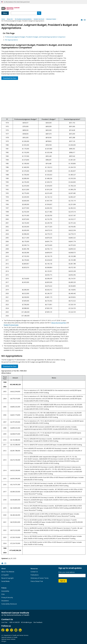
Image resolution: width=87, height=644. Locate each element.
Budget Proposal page (11, 325)
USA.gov (4, 641)
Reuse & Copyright (7, 578)
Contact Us (34, 572)
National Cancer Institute (8, 639)
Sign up (63, 581)
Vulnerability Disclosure (9, 604)
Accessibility (5, 591)
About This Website (8, 572)
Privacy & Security (7, 597)
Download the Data (10, 78)
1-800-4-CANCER (14, 622)
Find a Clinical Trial (37, 581)
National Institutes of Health (9, 637)
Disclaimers (5, 601)
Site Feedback (38, 622)
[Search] (39, 13)
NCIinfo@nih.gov (26, 622)
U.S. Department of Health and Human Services (15, 635)
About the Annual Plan (59, 323)
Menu (5, 13)
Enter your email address (67, 572)
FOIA (3, 594)
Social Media (5, 581)
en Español (5, 575)
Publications (35, 575)
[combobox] (24, 13)
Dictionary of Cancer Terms (40, 578)
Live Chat (4, 622)
